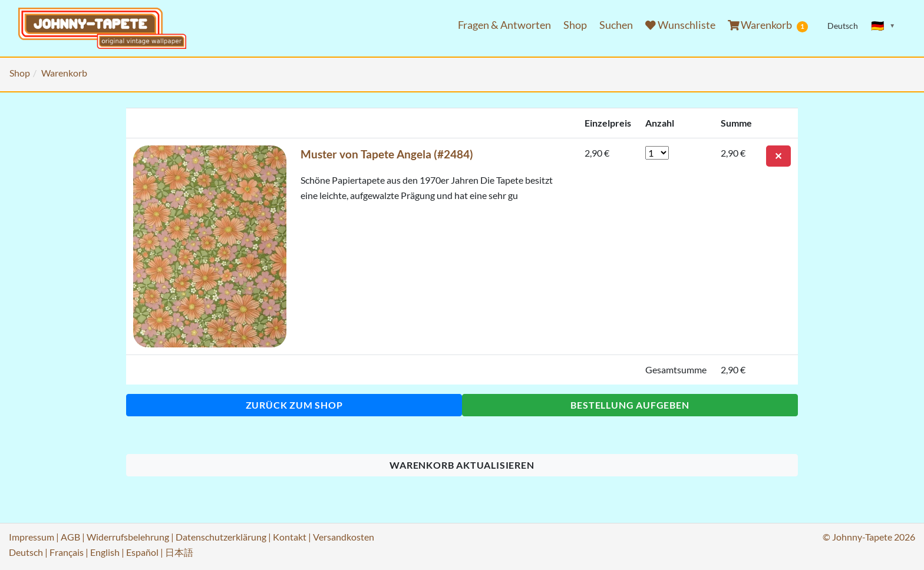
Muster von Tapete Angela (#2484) (387, 154)
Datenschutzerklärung (221, 537)
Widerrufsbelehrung (128, 537)
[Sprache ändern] (883, 26)
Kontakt (290, 537)
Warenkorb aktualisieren (462, 465)
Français (67, 552)
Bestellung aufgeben (630, 405)
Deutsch (26, 552)
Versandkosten (344, 537)
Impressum (32, 537)
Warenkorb (768, 25)
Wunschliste (680, 25)
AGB (70, 537)
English (105, 552)
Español (142, 552)
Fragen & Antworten (504, 25)
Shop (575, 25)
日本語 (179, 552)
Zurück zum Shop (294, 405)
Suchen (616, 25)
